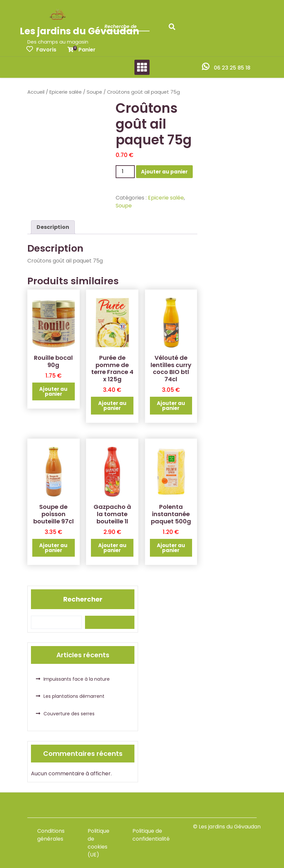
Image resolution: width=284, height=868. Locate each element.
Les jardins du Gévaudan (79, 31)
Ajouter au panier (164, 172)
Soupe (94, 92)
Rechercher (83, 599)
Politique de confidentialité (151, 835)
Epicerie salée (66, 92)
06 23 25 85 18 (232, 68)
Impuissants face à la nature (77, 679)
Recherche (174, 29)
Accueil (36, 92)
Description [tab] (53, 227)
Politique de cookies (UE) (99, 843)
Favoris (41, 50)
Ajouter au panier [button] (53, 391)
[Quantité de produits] (125, 171)
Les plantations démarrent (74, 696)
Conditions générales (51, 835)
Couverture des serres (69, 714)
